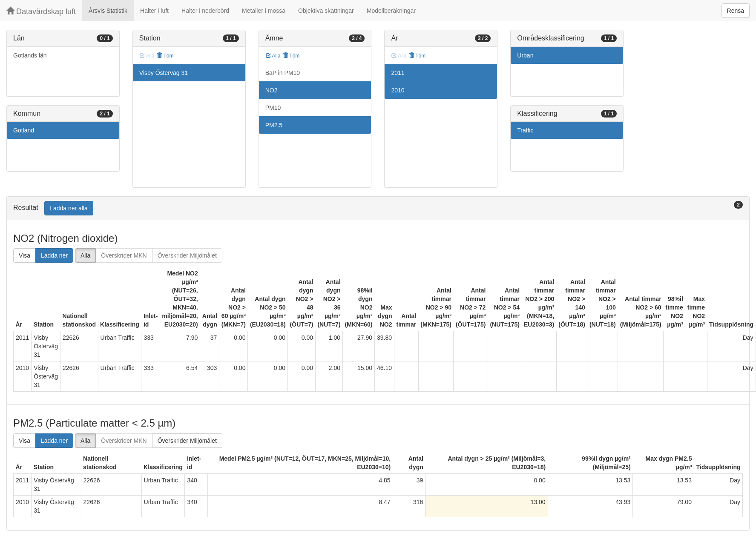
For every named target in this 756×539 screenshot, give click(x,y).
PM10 (273, 108)
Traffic (525, 130)
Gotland (24, 130)
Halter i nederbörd (205, 11)
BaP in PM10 (283, 73)
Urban (525, 55)
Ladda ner (54, 255)
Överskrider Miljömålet (187, 255)
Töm (165, 56)
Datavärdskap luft (41, 11)
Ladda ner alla (69, 208)
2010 (398, 90)
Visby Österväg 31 (164, 73)
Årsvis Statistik (108, 11)
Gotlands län (30, 55)
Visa (24, 255)
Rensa (736, 11)
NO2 (272, 90)
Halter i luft (154, 11)
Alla (273, 56)
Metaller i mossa (264, 11)
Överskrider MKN (124, 255)
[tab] (378, 208)
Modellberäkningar (391, 11)
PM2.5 (274, 125)
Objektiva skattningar (326, 11)
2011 (398, 73)
